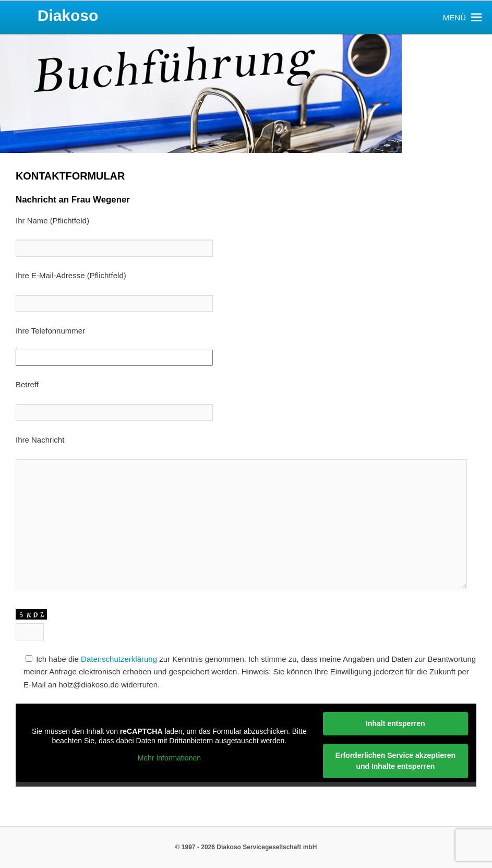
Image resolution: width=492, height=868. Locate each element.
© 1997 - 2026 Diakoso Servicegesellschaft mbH (246, 847)
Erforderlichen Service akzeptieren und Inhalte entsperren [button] (395, 761)
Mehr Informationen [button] (169, 758)
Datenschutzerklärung (119, 659)
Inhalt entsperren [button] (395, 723)
